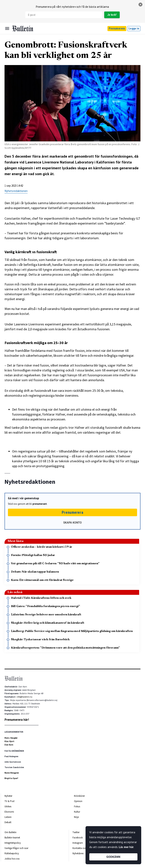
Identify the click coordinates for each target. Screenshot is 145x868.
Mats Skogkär (11, 738)
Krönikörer (79, 796)
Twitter (76, 832)
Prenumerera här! (17, 720)
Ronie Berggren (12, 773)
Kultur (77, 812)
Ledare (8, 817)
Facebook (78, 838)
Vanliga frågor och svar (16, 848)
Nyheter (8, 796)
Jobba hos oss (12, 859)
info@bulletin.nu (24, 697)
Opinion (78, 801)
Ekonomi (9, 812)
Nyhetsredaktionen (16, 191)
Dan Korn (9, 745)
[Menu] (7, 28)
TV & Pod (9, 801)
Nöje (76, 817)
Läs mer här (126, 847)
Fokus (77, 806)
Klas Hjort (9, 741)
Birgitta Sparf (11, 778)
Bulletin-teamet (12, 838)
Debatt (8, 822)
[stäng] (140, 5)
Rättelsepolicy (12, 853)
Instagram (78, 843)
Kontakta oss (79, 848)
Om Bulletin (10, 832)
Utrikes (8, 806)
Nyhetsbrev (78, 853)
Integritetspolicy (13, 843)
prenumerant (40, 504)
